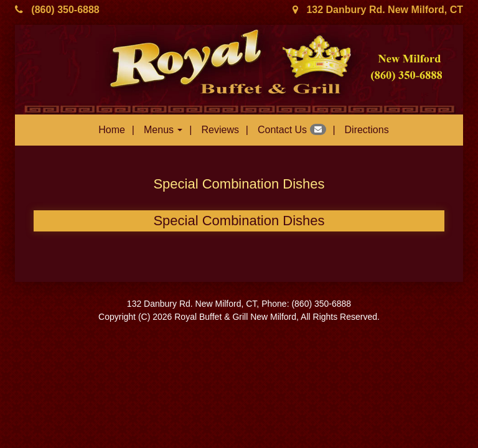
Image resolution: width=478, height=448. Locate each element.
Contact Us (292, 129)
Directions (367, 130)
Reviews (220, 130)
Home (112, 130)
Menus (163, 130)
